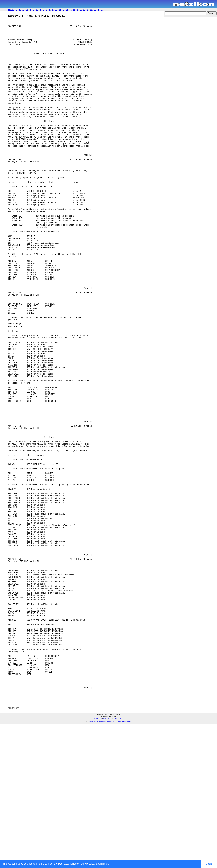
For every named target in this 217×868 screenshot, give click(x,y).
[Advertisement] (46, 843)
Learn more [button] (103, 864)
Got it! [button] (209, 864)
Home (11, 10)
